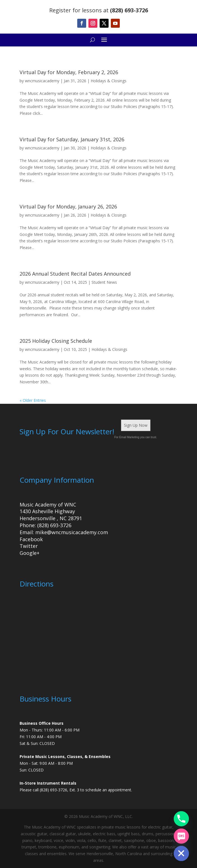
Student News (104, 282)
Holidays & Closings (109, 81)
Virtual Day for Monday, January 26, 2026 (68, 207)
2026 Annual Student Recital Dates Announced (75, 274)
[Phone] (181, 819)
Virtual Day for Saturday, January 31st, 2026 (72, 139)
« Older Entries (33, 400)
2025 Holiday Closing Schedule (56, 341)
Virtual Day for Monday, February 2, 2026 (69, 72)
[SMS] (181, 836)
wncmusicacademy (42, 81)
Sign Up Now (136, 425)
